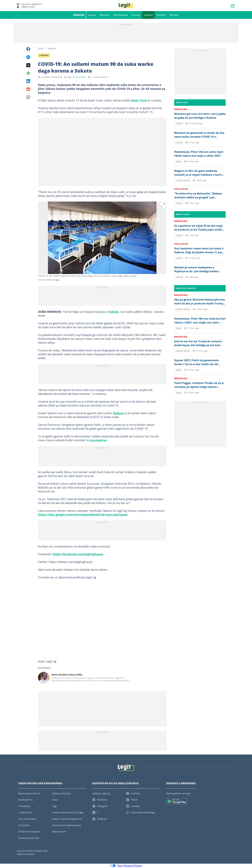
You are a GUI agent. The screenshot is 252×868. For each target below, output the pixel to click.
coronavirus (98, 441)
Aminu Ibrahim (79, 78)
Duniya (136, 15)
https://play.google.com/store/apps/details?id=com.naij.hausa (83, 515)
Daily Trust (139, 101)
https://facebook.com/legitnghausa (78, 555)
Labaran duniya (183, 181)
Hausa (79, 15)
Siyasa (92, 15)
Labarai (148, 15)
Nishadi (161, 15)
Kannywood (121, 15)
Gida (40, 49)
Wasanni (105, 15)
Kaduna (119, 414)
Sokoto (114, 312)
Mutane (174, 15)
